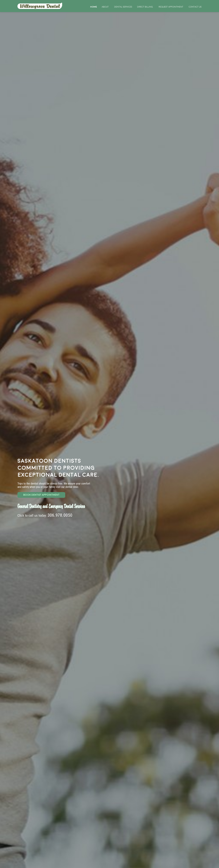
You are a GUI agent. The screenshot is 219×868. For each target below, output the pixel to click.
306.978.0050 (60, 515)
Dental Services (123, 7)
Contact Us (195, 7)
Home (40, 6)
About (105, 7)
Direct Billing (145, 7)
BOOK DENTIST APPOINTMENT (41, 495)
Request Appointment (171, 7)
